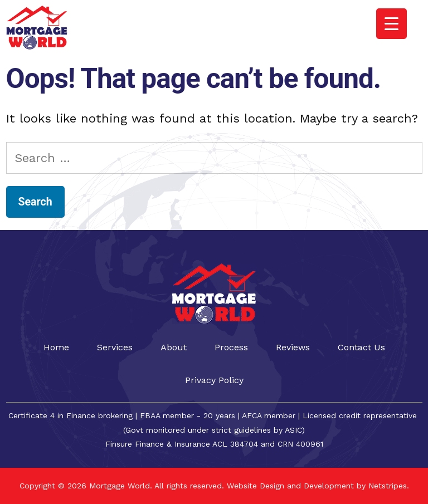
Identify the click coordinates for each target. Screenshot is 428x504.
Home (56, 347)
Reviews (293, 347)
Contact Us (361, 347)
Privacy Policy (214, 380)
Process (231, 347)
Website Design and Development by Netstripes (315, 486)
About (174, 347)
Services (115, 347)
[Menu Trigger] (391, 24)
